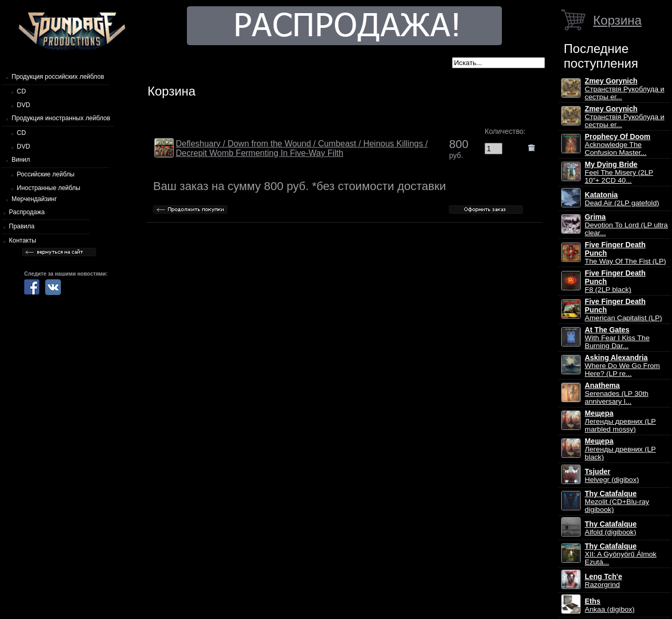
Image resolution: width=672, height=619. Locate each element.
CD (21, 91)
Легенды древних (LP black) (620, 449)
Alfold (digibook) (611, 528)
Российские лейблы (46, 174)
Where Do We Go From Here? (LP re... (622, 366)
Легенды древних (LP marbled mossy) (620, 421)
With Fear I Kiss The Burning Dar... (617, 338)
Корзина (617, 20)
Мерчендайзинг (34, 199)
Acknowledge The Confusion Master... (618, 145)
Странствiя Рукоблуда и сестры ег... (625, 89)
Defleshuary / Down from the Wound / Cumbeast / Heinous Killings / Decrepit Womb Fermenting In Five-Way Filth (302, 148)
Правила (22, 226)
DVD (23, 105)
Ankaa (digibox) (610, 605)
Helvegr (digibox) (612, 476)
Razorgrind (603, 581)
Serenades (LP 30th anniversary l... (617, 394)
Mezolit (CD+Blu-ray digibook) (617, 502)
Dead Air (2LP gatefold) (622, 199)
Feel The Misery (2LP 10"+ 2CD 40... (619, 172)
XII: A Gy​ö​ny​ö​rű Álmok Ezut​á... (621, 554)
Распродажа (27, 212)
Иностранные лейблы (49, 188)
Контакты (23, 240)
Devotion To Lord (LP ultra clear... (626, 225)
